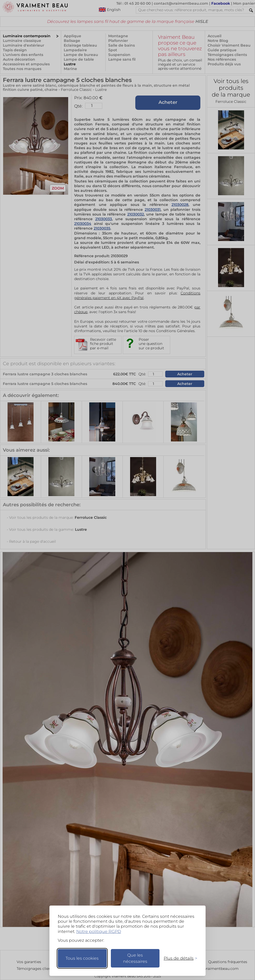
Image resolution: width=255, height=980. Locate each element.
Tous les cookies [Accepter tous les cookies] (82, 958)
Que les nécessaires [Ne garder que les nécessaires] (135, 958)
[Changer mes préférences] (178, 958)
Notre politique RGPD (99, 931)
